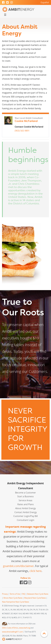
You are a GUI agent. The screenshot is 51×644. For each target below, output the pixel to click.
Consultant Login (26, 520)
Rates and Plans (26, 504)
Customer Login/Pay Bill (26, 516)
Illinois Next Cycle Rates (13, 598)
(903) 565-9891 (22, 131)
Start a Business (26, 496)
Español (45, 2)
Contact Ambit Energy (26, 512)
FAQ (23, 594)
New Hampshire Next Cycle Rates (16, 602)
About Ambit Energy (26, 508)
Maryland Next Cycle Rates (35, 598)
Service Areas (26, 500)
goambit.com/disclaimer (18, 566)
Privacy (5, 594)
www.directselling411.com (12, 632)
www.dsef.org (24, 628)
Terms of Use (15, 594)
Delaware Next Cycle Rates (38, 594)
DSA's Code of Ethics (10, 628)
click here (35, 571)
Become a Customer (26, 493)
